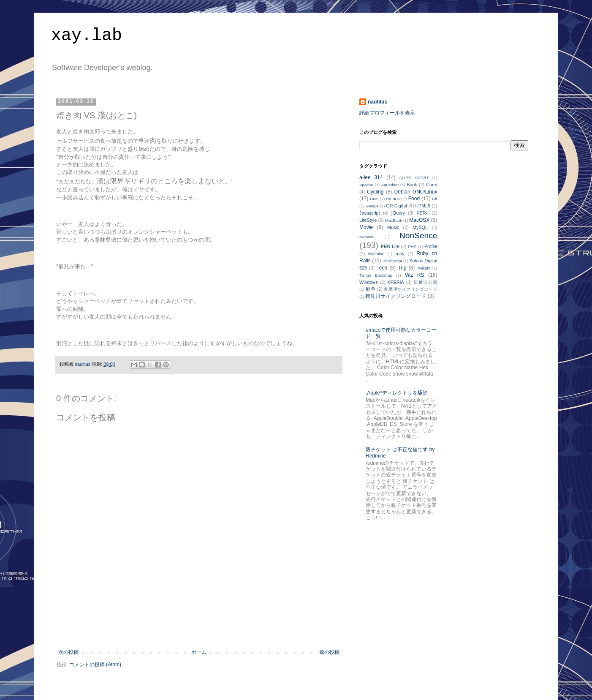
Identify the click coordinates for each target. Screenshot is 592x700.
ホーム (199, 652)
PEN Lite (390, 246)
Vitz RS (415, 275)
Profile (431, 246)
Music (393, 227)
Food (414, 199)
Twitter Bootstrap (376, 275)
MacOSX (419, 220)
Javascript (370, 213)
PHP (412, 246)
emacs (393, 199)
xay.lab (87, 36)
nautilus (377, 102)
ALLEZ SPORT (414, 178)
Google (372, 206)
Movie (366, 227)
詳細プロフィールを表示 (387, 113)
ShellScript (392, 261)
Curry (432, 185)
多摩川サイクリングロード (410, 289)
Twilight (424, 268)
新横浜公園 (425, 282)
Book (412, 185)
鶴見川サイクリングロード (396, 296)
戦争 (371, 289)
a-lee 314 (371, 177)
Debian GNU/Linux (416, 192)
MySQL (420, 227)
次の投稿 (68, 652)
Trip (402, 268)
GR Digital (396, 206)
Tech (382, 268)
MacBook (394, 220)
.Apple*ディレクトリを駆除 (397, 393)
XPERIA (396, 282)
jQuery (398, 213)
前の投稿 (329, 652)
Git (434, 199)
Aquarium (390, 185)
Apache (366, 185)
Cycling (375, 192)
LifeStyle (368, 220)
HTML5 (423, 206)
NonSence (418, 236)
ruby (400, 253)
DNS (374, 199)
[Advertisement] (199, 626)
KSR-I (422, 213)
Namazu (367, 237)
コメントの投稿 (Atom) (95, 665)
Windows (369, 282)
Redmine (376, 254)
